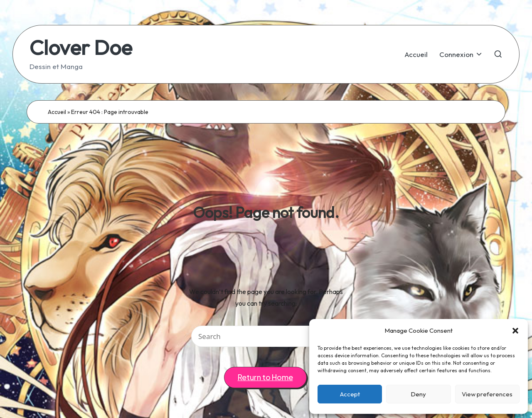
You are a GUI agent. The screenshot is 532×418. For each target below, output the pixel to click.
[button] (515, 331)
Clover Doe (81, 47)
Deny (418, 394)
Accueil (57, 112)
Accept (350, 394)
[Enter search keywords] (266, 336)
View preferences (487, 394)
